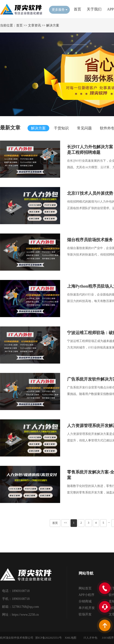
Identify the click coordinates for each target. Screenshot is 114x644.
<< (65, 523)
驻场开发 (85, 614)
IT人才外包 (90, 638)
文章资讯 (34, 25)
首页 (77, 9)
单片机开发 (87, 608)
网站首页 (85, 588)
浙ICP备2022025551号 (48, 638)
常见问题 (84, 128)
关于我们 (94, 9)
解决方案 (53, 25)
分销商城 (85, 601)
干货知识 (61, 128)
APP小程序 (86, 595)
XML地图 (71, 638)
